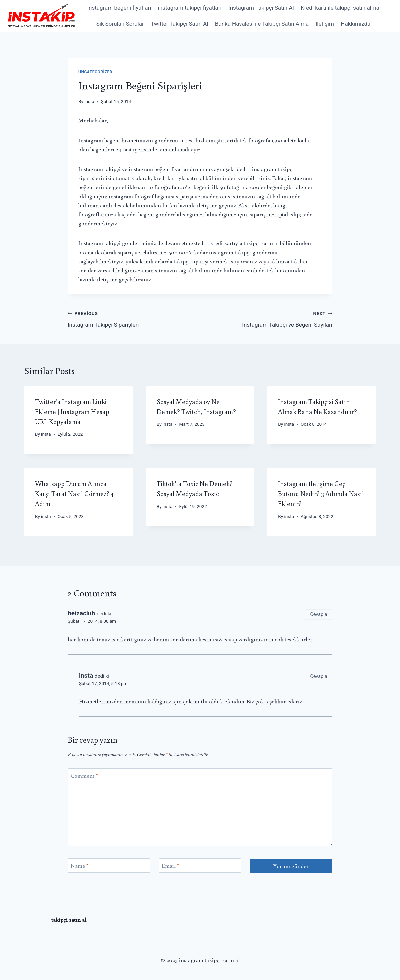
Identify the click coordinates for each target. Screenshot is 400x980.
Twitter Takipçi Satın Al (179, 24)
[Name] (109, 865)
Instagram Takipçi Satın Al (261, 8)
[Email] (200, 865)
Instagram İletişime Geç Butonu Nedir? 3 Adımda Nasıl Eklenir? (321, 493)
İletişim (325, 24)
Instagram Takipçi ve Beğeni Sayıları (269, 318)
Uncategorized (95, 72)
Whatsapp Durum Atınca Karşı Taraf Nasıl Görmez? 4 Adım (74, 493)
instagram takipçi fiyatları (190, 8)
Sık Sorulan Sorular (120, 24)
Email (170, 866)
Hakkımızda (355, 24)
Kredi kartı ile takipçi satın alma (340, 8)
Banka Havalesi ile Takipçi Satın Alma (262, 24)
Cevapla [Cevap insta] (318, 676)
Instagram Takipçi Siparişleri (131, 318)
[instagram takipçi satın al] (41, 16)
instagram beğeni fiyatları (119, 8)
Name (80, 866)
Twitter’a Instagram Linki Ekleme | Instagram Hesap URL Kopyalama (72, 411)
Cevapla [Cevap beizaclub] (318, 614)
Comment (84, 776)
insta (89, 101)
